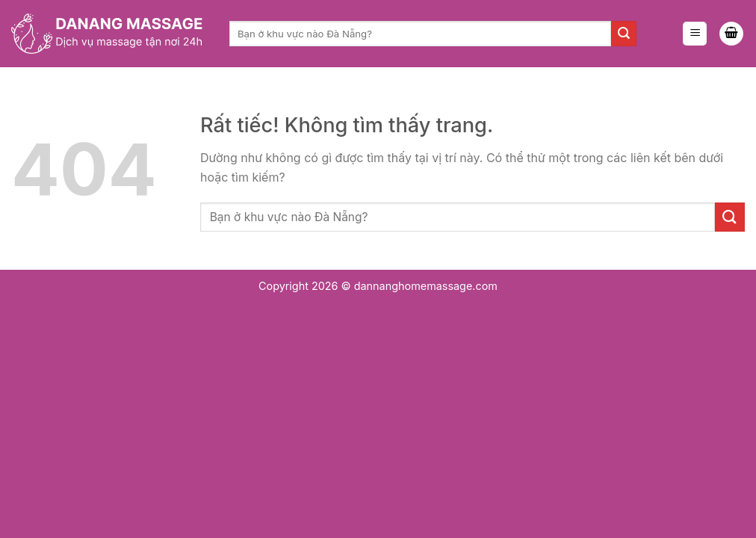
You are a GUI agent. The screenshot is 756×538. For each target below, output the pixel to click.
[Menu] (695, 34)
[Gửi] (624, 34)
